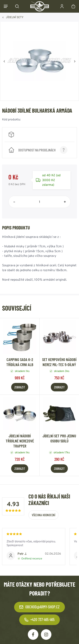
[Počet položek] (39, 202)
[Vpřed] (75, 61)
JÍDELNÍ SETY (15, 17)
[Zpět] (4, 61)
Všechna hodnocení (44, 515)
